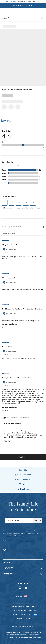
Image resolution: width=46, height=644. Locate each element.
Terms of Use (9, 536)
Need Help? (9, 562)
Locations (8, 574)
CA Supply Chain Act (23, 607)
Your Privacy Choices (23, 615)
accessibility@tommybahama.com (32, 637)
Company (8, 568)
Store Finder (23, 489)
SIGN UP (38, 520)
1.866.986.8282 (10, 637)
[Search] (42, 18)
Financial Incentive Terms (27, 541)
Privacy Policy (19, 536)
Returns (23, 484)
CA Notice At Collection (23, 611)
